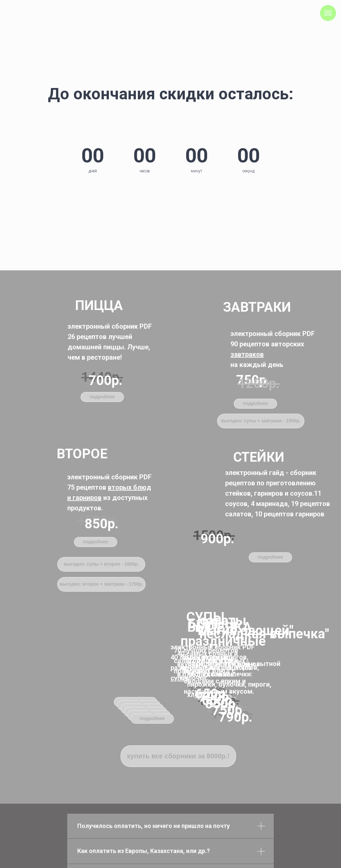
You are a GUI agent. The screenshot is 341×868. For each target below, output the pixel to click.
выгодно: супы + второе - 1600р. (101, 564)
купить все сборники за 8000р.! (178, 756)
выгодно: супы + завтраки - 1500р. (261, 421)
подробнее (255, 403)
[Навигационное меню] (328, 13)
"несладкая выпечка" (262, 634)
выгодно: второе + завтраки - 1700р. (101, 584)
